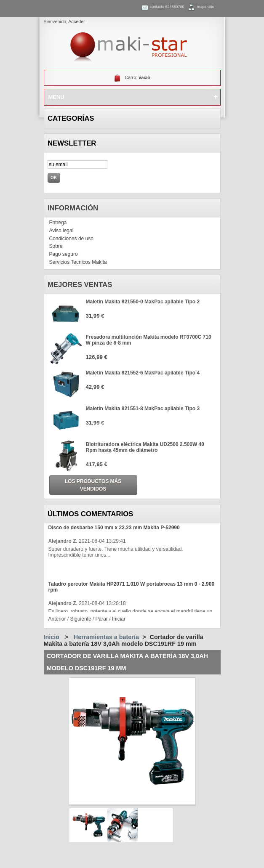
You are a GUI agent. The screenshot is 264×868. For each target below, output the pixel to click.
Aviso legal (61, 231)
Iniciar (119, 619)
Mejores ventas (80, 285)
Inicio (52, 637)
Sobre (56, 246)
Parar (102, 619)
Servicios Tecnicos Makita (78, 262)
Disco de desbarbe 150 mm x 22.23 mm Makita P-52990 (114, 528)
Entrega (58, 223)
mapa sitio (205, 7)
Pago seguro (64, 254)
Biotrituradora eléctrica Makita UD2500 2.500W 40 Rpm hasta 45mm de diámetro (145, 447)
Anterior (57, 619)
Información (73, 208)
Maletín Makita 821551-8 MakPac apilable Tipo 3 (143, 409)
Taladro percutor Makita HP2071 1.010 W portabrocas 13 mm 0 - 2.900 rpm (132, 587)
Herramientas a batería (106, 637)
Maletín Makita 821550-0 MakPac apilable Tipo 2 (143, 302)
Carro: (137, 77)
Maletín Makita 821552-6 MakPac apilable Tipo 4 (143, 373)
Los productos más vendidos (93, 485)
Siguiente (81, 619)
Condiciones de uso (71, 239)
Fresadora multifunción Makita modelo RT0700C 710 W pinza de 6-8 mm (149, 340)
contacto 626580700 (167, 7)
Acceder (77, 21)
